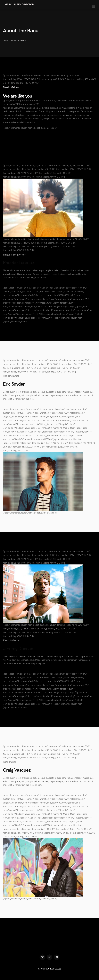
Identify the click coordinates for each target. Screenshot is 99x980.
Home (6, 40)
